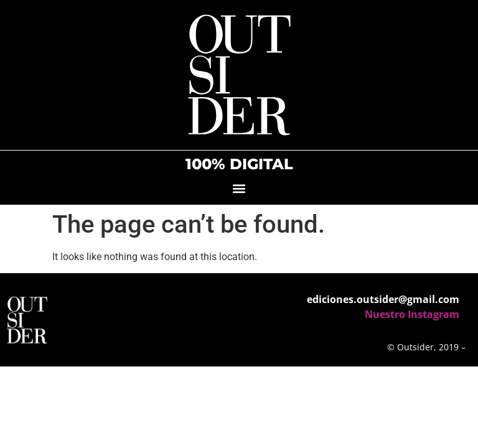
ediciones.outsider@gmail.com (383, 299)
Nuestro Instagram (412, 314)
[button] (239, 188)
